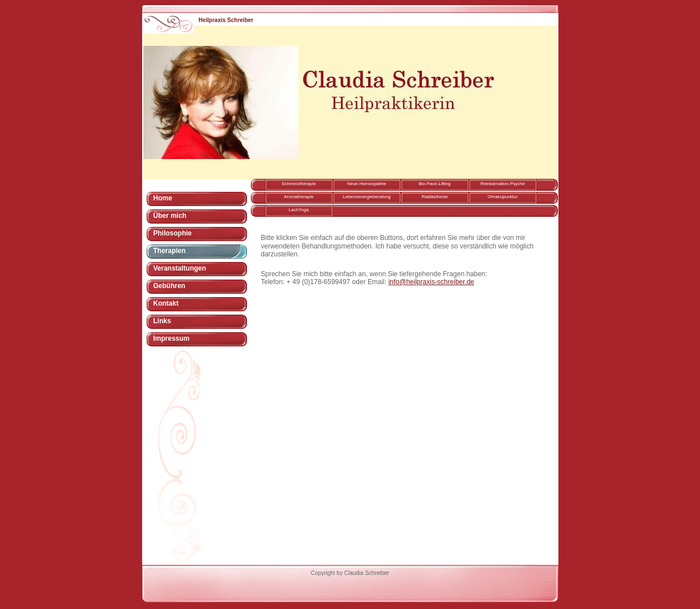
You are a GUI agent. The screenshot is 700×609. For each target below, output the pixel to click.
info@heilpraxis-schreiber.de (432, 282)
